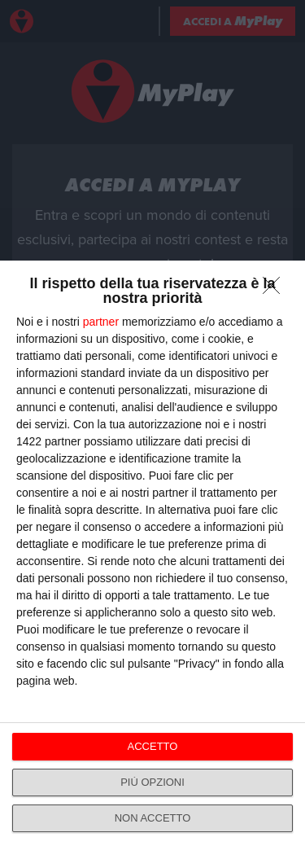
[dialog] (152, 564)
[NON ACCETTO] (276, 290)
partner (101, 322)
